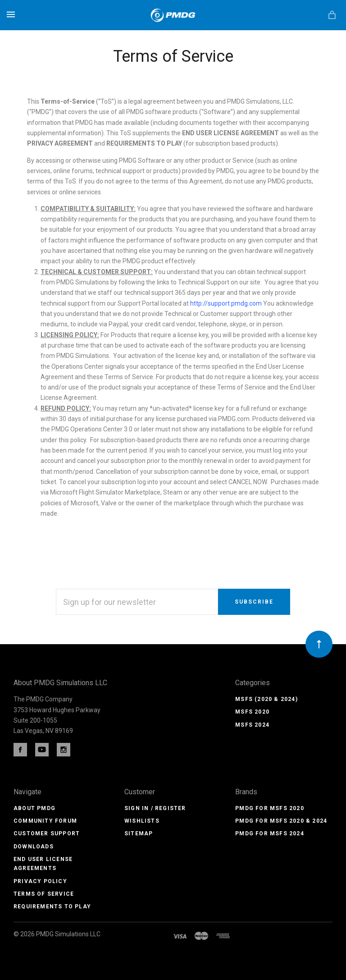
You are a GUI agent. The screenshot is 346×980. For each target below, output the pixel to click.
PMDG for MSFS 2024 (270, 833)
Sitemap (139, 833)
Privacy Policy (40, 881)
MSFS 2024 (252, 725)
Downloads (34, 847)
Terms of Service (44, 894)
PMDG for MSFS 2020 (270, 808)
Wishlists (142, 821)
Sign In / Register (155, 808)
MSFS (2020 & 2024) (266, 699)
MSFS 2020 (252, 712)
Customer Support (47, 833)
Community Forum (45, 821)
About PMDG (34, 808)
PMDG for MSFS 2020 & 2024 (281, 821)
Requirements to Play (52, 907)
